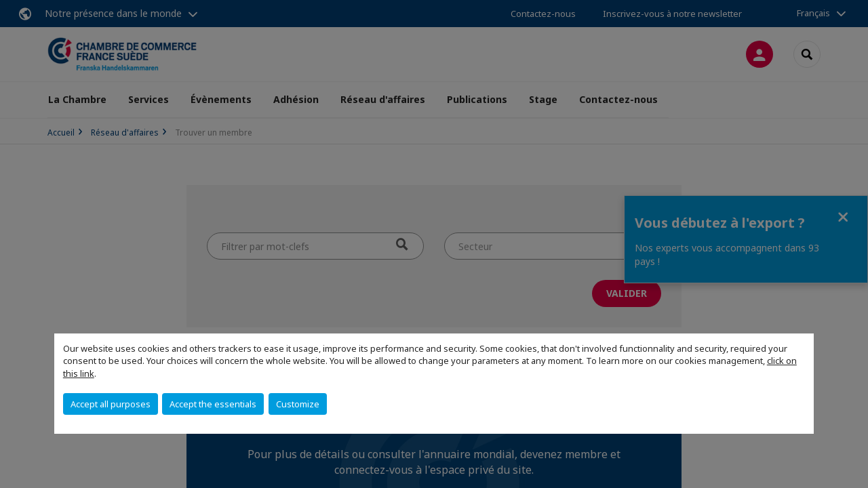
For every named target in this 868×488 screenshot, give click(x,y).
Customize (298, 404)
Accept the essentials (213, 404)
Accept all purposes (111, 404)
